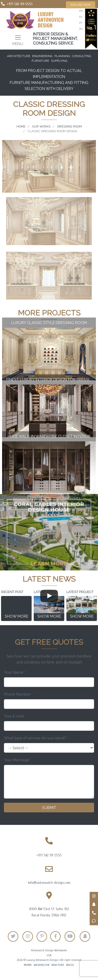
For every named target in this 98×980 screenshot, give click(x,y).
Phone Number (18, 694)
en (81, 11)
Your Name (15, 672)
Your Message (18, 760)
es (81, 17)
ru (81, 29)
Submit (49, 808)
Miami (28, 965)
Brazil (70, 965)
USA (49, 955)
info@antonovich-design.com (49, 883)
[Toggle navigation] (18, 40)
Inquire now (80, 5)
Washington (42, 965)
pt (81, 23)
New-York (58, 965)
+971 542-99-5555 (20, 4)
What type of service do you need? (36, 738)
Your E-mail (15, 716)
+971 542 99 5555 (49, 855)
